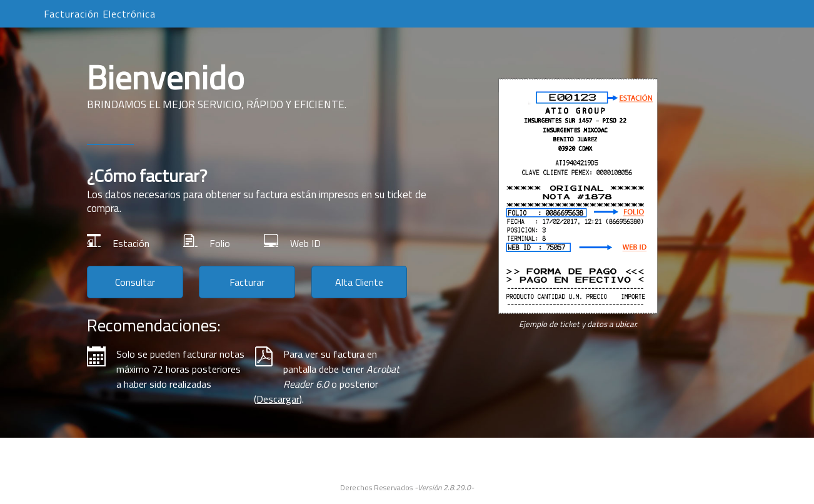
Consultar (135, 282)
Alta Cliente (359, 282)
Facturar (247, 282)
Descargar (278, 399)
